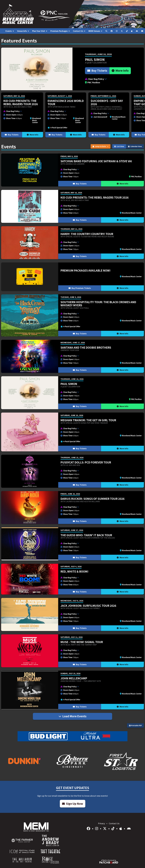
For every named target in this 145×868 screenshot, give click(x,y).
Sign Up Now (73, 804)
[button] (108, 79)
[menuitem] (10, 31)
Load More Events (72, 716)
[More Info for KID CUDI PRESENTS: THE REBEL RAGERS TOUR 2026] (22, 115)
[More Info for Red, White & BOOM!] (72, 579)
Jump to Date (101, 146)
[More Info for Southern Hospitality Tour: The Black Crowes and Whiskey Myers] (72, 315)
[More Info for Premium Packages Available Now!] (72, 277)
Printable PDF (135, 725)
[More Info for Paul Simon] (72, 69)
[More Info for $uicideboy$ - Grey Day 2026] (109, 115)
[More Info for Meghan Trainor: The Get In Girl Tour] (72, 432)
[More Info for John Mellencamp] (72, 690)
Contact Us (114, 823)
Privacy (102, 823)
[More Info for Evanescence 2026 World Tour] (66, 115)
